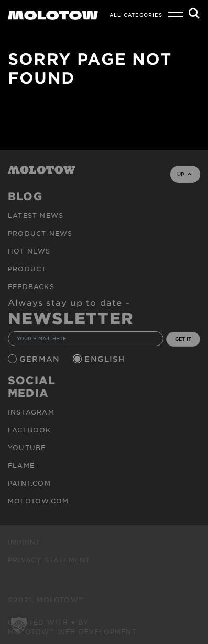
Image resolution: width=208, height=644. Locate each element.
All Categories (136, 15)
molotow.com (38, 501)
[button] (19, 625)
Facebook (30, 430)
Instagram (31, 412)
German (41, 359)
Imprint (24, 542)
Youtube (27, 447)
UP (184, 174)
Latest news (36, 215)
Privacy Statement (49, 560)
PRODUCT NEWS (40, 233)
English (106, 359)
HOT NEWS (29, 251)
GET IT (183, 339)
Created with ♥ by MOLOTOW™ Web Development (72, 627)
